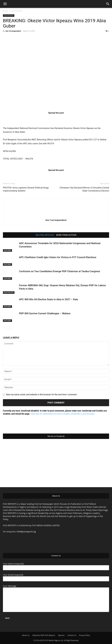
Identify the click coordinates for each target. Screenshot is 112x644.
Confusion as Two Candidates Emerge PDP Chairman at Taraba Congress (60, 271)
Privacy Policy (84, 635)
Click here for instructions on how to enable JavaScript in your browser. (63, 414)
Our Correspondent (13, 31)
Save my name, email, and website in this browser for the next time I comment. (42, 394)
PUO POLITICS (16, 11)
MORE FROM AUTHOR (66, 235)
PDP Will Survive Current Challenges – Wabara (45, 313)
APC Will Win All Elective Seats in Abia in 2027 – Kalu (49, 299)
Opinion (61, 635)
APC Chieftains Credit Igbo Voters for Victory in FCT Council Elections (58, 257)
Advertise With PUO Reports (44, 635)
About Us (26, 635)
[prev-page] (5, 328)
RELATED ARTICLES (45, 235)
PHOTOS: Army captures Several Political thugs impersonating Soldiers (26, 189)
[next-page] (9, 328)
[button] (5, 4)
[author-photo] (56, 216)
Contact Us (72, 635)
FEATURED (7, 250)
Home (5, 11)
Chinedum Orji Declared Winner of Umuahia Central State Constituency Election (84, 189)
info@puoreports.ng (26, 532)
